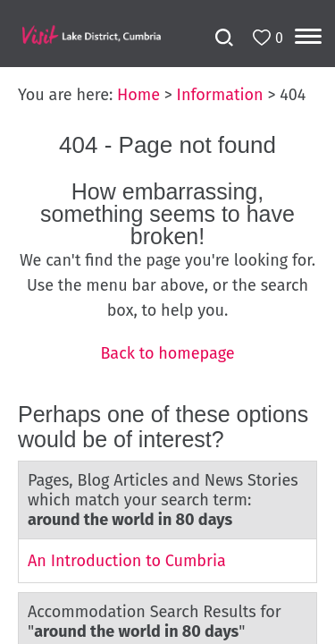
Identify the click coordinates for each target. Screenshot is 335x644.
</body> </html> (167, 322)
